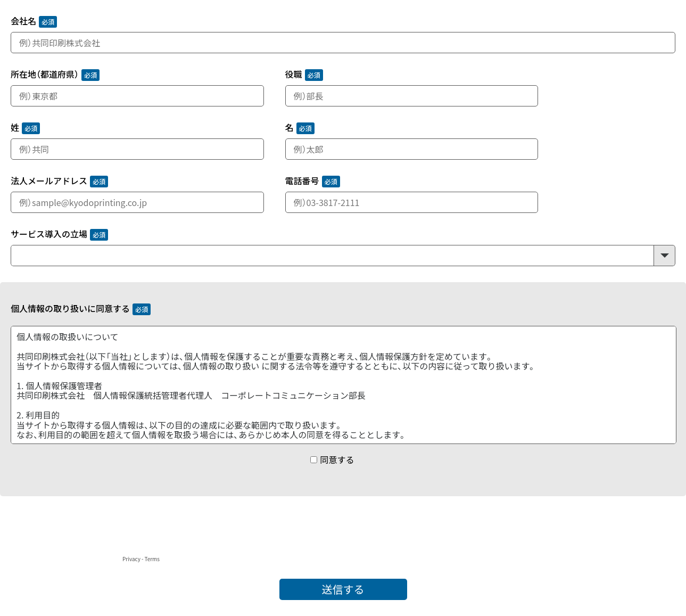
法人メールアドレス (49, 181)
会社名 (23, 22)
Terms (152, 559)
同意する (337, 459)
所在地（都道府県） (45, 75)
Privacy (131, 559)
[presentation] (81, 533)
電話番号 (302, 181)
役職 (294, 75)
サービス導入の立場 (49, 235)
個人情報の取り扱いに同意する (70, 309)
